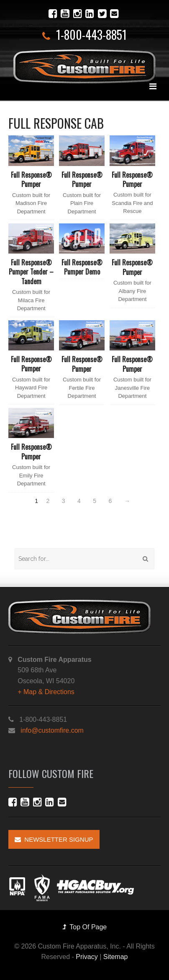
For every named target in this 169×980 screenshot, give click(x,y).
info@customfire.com (52, 730)
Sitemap (116, 957)
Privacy (87, 957)
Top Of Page (85, 927)
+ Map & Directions (46, 692)
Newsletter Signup (54, 839)
